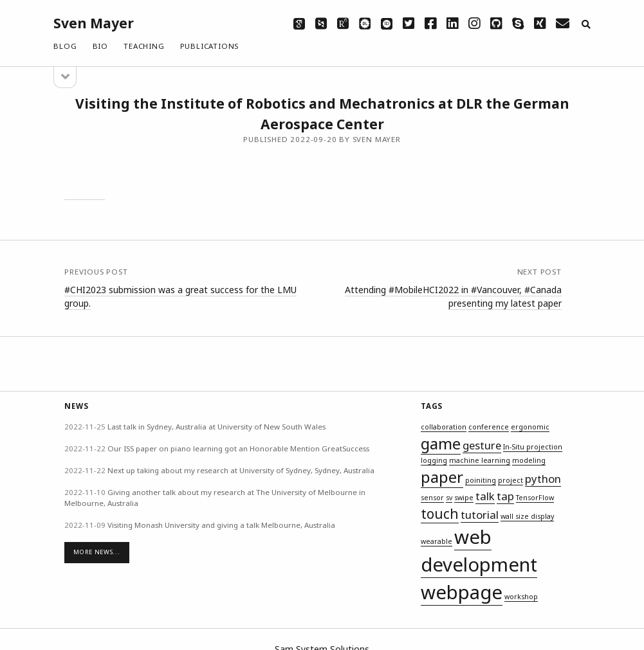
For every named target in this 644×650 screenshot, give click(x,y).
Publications (210, 46)
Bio (100, 46)
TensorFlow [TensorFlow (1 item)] (535, 498)
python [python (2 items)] (543, 479)
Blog (65, 46)
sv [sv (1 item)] (449, 498)
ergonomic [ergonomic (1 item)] (530, 427)
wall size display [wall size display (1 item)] (527, 516)
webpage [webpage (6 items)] (462, 592)
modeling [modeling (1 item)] (529, 460)
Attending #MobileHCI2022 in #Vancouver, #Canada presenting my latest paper (453, 296)
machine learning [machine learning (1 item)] (480, 460)
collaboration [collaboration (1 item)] (444, 427)
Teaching (144, 46)
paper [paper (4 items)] (442, 477)
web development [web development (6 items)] (479, 551)
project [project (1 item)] (511, 480)
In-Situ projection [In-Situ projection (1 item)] (533, 447)
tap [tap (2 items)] (505, 496)
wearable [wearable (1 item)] (437, 541)
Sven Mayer (94, 23)
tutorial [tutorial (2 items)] (480, 515)
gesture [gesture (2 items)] (482, 445)
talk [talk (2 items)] (485, 496)
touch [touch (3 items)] (440, 514)
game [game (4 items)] (441, 443)
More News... (97, 552)
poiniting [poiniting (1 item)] (481, 480)
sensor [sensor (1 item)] (432, 498)
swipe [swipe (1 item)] (464, 498)
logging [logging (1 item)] (434, 460)
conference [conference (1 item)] (489, 427)
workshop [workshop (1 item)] (521, 597)
